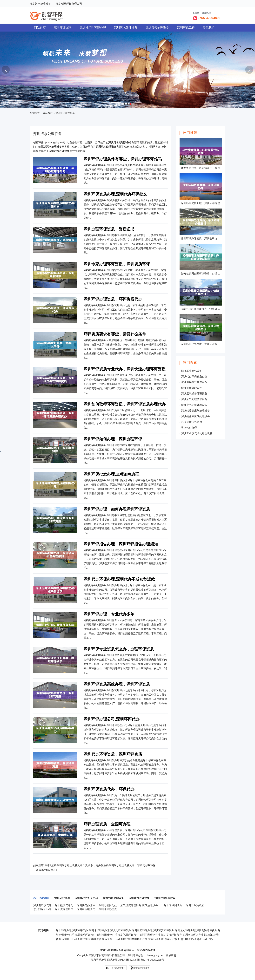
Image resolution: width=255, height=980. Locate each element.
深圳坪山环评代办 (94, 939)
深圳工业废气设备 (192, 371)
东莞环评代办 (172, 939)
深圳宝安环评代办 (164, 930)
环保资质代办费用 (192, 422)
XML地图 (124, 960)
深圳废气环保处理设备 (194, 405)
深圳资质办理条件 (192, 388)
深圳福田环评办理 (107, 935)
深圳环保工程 (186, 28)
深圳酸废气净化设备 (67, 905)
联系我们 (209, 28)
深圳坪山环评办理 (72, 939)
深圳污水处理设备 (126, 28)
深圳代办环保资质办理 (194, 376)
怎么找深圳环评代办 (45, 909)
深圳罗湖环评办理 (150, 935)
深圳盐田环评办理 (115, 939)
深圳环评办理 (63, 28)
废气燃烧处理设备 (131, 905)
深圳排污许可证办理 (93, 28)
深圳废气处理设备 (157, 28)
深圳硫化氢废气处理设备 (195, 416)
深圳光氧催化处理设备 (112, 905)
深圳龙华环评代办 (121, 930)
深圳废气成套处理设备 (194, 394)
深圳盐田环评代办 (137, 939)
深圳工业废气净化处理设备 (197, 433)
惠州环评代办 (205, 939)
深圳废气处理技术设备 (194, 399)
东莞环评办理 (156, 939)
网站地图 (112, 960)
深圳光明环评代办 (85, 935)
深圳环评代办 (80, 930)
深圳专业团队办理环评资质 (180, 905)
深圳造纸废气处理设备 (46, 905)
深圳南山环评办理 (193, 935)
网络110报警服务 (140, 968)
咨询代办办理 (189, 428)
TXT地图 (135, 960)
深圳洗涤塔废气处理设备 (69, 909)
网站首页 (40, 28)
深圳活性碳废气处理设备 (91, 909)
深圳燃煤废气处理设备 (194, 382)
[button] (125, 104)
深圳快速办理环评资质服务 (92, 905)
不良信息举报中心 (116, 968)
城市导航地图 (99, 960)
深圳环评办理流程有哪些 (113, 909)
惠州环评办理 (188, 939)
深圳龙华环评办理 (99, 930)
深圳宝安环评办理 (142, 930)
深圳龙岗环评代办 (207, 930)
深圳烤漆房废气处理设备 (195, 411)
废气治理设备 (150, 905)
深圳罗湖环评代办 (171, 935)
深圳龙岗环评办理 (185, 930)
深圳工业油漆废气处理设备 (201, 905)
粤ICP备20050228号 (152, 960)
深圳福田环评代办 (128, 935)
